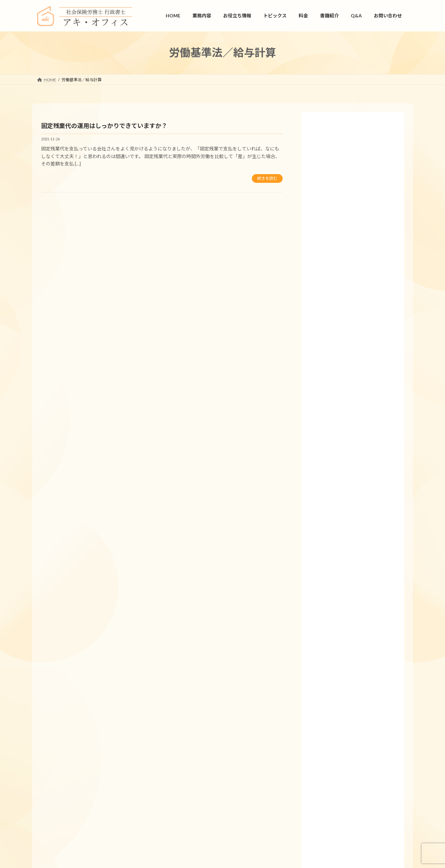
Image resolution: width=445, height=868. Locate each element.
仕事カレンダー (327, 581)
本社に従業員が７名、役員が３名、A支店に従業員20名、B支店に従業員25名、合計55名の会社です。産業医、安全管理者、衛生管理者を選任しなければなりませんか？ (357, 373)
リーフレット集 (327, 611)
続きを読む (267, 178)
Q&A (316, 138)
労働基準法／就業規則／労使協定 (346, 272)
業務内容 (320, 537)
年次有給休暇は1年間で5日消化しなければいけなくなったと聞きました (357, 349)
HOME (318, 522)
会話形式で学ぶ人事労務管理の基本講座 (353, 641)
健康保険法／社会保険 (334, 153)
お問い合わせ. (350, 809)
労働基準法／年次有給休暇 (339, 168)
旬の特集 (320, 656)
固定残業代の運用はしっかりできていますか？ (104, 126)
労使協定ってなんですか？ (340, 470)
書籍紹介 (320, 700)
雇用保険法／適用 (330, 212)
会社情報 (77, 778)
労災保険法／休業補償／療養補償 (346, 227)
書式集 (318, 566)
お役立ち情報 (325, 552)
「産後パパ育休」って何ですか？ (346, 483)
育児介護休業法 (327, 287)
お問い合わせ (110, 778)
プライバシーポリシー (155, 778)
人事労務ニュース (330, 626)
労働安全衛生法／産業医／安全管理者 (351, 183)
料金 (316, 671)
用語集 (318, 596)
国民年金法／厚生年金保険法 (341, 198)
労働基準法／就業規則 (334, 257)
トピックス (323, 686)
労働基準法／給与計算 (334, 242)
